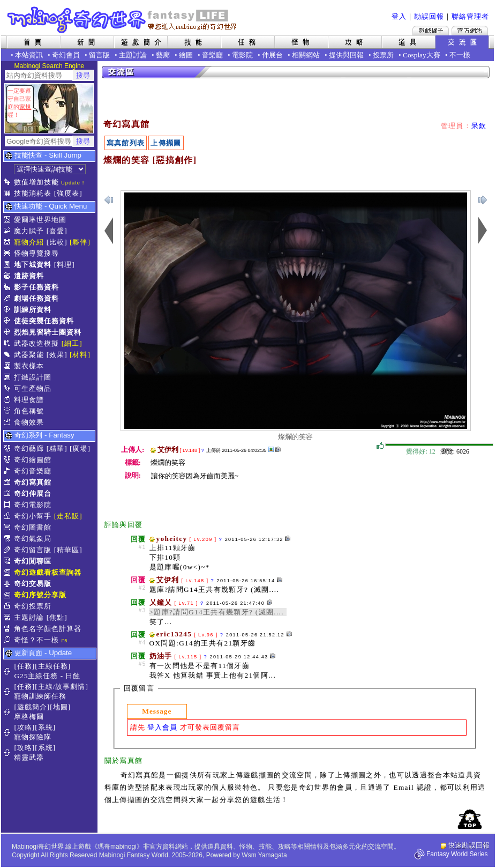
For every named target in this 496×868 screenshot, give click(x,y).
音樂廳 (212, 55)
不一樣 (460, 55)
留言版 (99, 55)
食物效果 (29, 422)
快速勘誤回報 (469, 845)
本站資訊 (29, 55)
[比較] (57, 242)
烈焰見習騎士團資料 (48, 332)
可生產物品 (33, 388)
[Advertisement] (181, 99)
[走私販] (68, 516)
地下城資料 (33, 265)
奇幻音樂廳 (33, 471)
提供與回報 (346, 55)
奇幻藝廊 (29, 448)
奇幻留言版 (33, 550)
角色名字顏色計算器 (48, 629)
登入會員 (162, 727)
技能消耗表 (33, 193)
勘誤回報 (429, 16)
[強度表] (68, 193)
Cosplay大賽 (422, 55)
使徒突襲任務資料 (44, 321)
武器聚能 (29, 355)
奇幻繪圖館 (33, 460)
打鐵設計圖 (33, 377)
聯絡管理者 (470, 16)
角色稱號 (29, 411)
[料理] (65, 265)
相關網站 (306, 55)
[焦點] (57, 617)
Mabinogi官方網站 (470, 31)
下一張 (109, 200)
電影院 (242, 55)
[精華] (57, 448)
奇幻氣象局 (33, 539)
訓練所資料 (33, 310)
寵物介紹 (29, 242)
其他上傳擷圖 (271, 449)
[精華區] (68, 550)
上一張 (483, 200)
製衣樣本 (29, 366)
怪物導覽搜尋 (36, 253)
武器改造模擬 (36, 343)
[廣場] (80, 448)
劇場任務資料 (36, 298)
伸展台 (272, 55)
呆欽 (479, 126)
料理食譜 (29, 400)
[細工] (72, 343)
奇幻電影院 (33, 505)
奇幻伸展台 (33, 494)
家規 (25, 107)
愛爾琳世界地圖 (40, 220)
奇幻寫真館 (33, 482)
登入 (399, 16)
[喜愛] (57, 231)
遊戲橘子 (431, 31)
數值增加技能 (36, 182)
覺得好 (380, 446)
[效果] (57, 355)
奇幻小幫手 (33, 516)
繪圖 (186, 55)
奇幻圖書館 (33, 527)
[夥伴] (80, 242)
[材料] (80, 355)
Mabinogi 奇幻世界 (123, 20)
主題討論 (133, 55)
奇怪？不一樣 (36, 640)
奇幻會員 (66, 55)
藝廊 (163, 55)
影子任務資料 (36, 287)
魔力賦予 (29, 231)
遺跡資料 (29, 276)
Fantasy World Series (457, 854)
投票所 (383, 55)
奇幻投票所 (33, 606)
